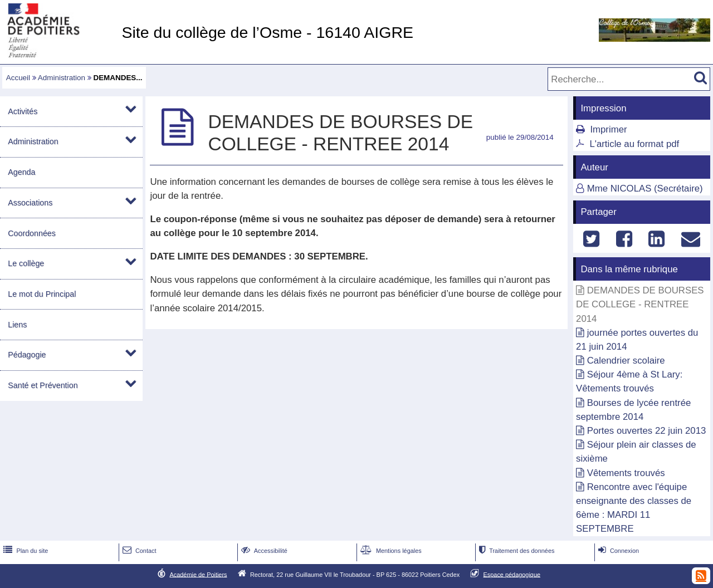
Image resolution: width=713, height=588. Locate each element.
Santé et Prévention (43, 385)
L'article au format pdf (634, 144)
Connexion (617, 551)
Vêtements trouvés (626, 473)
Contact (138, 551)
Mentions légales (390, 551)
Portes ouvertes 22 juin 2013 (647, 431)
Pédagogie (27, 355)
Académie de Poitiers (198, 574)
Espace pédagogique (512, 574)
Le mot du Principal (42, 294)
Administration (62, 78)
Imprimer (608, 129)
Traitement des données (516, 551)
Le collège (26, 263)
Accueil (18, 78)
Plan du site (25, 551)
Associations (30, 203)
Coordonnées (32, 233)
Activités (23, 111)
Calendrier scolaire (626, 361)
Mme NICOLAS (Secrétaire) (645, 188)
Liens (17, 325)
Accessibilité (263, 551)
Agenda (21, 172)
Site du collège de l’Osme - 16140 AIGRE (267, 32)
